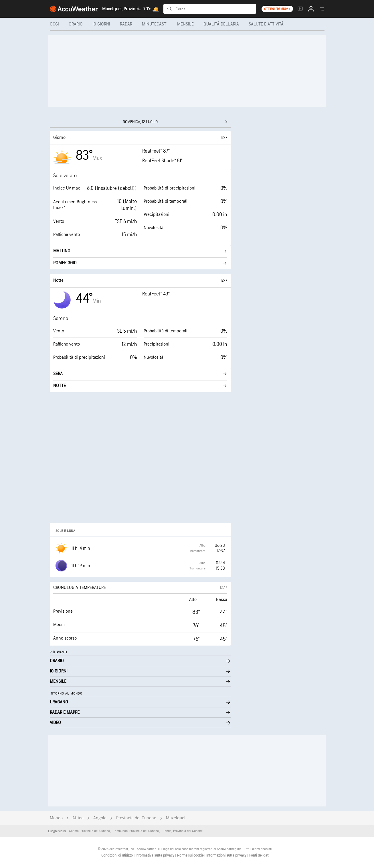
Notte (140, 386)
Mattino (140, 251)
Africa (78, 818)
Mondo (56, 818)
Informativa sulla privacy (155, 855)
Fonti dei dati (259, 855)
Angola (100, 818)
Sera (140, 374)
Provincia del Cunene (136, 818)
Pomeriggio (140, 263)
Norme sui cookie (191, 855)
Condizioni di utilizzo (117, 855)
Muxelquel (176, 818)
